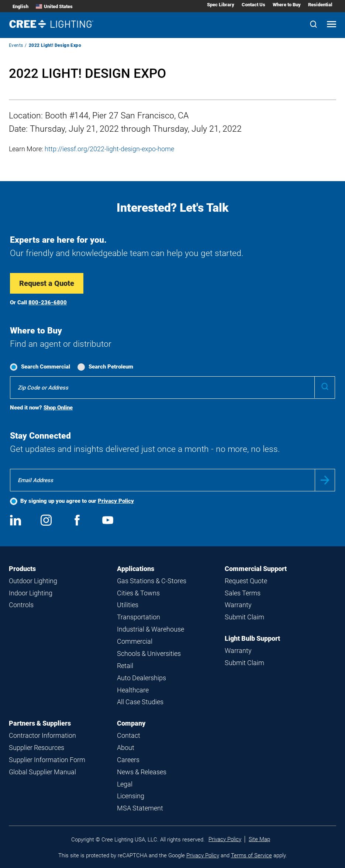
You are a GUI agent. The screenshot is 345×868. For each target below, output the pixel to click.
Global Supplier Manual (42, 772)
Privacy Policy (116, 501)
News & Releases (142, 772)
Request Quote (246, 581)
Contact (129, 735)
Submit (325, 480)
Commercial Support (256, 569)
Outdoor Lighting (33, 581)
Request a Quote (47, 283)
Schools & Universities (149, 653)
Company (131, 723)
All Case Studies (140, 702)
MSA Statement (140, 808)
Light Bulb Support (252, 638)
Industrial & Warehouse (151, 629)
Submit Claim (244, 617)
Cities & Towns (138, 593)
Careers (128, 760)
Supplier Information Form (47, 760)
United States (54, 6)
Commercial (135, 641)
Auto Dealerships (142, 678)
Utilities (128, 605)
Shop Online (58, 408)
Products (22, 569)
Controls (21, 605)
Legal (125, 784)
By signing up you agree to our (77, 501)
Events (16, 45)
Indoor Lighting (31, 593)
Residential (320, 5)
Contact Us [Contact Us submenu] (253, 5)
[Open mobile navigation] (332, 25)
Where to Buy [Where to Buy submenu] (287, 5)
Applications (136, 569)
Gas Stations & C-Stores (152, 581)
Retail (125, 666)
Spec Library (221, 5)
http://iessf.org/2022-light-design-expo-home (109, 149)
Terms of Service (251, 855)
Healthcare (133, 690)
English (20, 6)
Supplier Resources (37, 748)
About (126, 748)
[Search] (313, 25)
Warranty (238, 605)
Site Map (259, 839)
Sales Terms (243, 593)
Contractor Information (42, 735)
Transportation (139, 617)
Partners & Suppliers (40, 723)
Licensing (131, 796)
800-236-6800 (48, 302)
